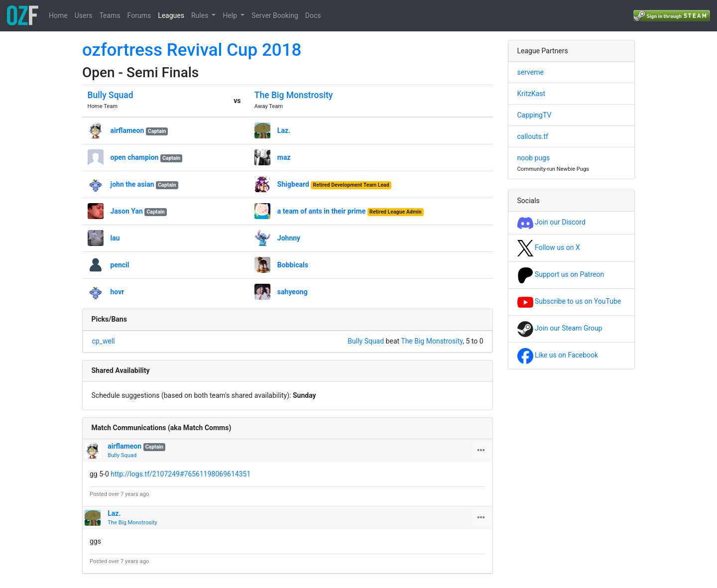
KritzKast (532, 94)
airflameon (127, 130)
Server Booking (275, 15)
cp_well (104, 341)
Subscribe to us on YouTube (569, 301)
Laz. (284, 130)
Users (84, 15)
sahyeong (293, 292)
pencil (120, 265)
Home (58, 15)
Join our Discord (551, 222)
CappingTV (535, 115)
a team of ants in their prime (321, 211)
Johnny (289, 238)
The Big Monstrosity (294, 95)
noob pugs (534, 158)
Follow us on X (549, 247)
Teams (110, 15)
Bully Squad (111, 95)
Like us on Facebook (558, 355)
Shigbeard (293, 184)
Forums (139, 15)
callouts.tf (533, 136)
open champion (135, 157)
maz (284, 157)
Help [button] (231, 15)
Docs (313, 15)
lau (115, 238)
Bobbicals (293, 265)
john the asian (132, 184)
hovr (118, 292)
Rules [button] (201, 15)
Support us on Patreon (561, 274)
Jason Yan (127, 211)
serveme (531, 72)
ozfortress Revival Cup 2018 (192, 50)
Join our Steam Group (560, 328)
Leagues (171, 15)
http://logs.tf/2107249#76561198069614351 (180, 474)
